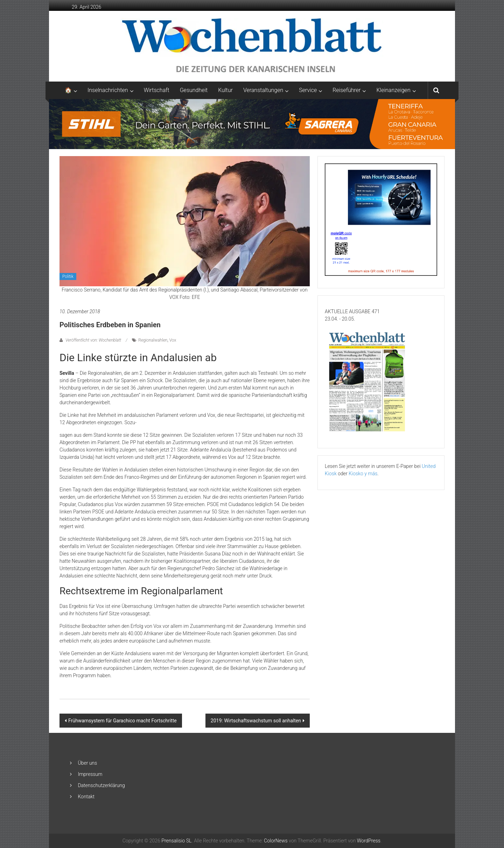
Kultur (225, 90)
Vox (173, 340)
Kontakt (86, 797)
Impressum (90, 774)
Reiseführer (346, 90)
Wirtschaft (157, 90)
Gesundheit (194, 90)
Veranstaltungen (263, 90)
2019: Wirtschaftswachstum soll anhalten (256, 721)
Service (308, 90)
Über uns (87, 763)
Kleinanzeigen (393, 90)
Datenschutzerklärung (101, 785)
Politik (68, 276)
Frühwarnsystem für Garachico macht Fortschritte (122, 721)
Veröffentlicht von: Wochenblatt (93, 340)
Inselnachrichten (108, 90)
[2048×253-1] (252, 124)
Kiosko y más (363, 474)
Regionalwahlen (153, 340)
